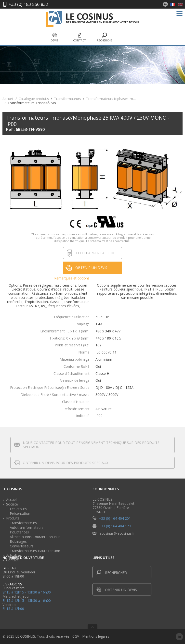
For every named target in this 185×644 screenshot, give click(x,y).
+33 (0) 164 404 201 (115, 518)
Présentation (20, 513)
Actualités (14, 555)
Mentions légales (96, 637)
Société (12, 504)
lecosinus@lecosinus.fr (117, 533)
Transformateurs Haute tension (35, 551)
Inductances (19, 532)
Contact (79, 37)
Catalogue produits (34, 99)
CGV (76, 637)
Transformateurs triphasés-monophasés (118, 99)
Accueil (8, 99)
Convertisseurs (22, 546)
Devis (54, 37)
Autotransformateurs (27, 527)
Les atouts (18, 509)
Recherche (105, 37)
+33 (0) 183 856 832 (28, 4)
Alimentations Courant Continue (35, 537)
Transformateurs (67, 99)
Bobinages (18, 541)
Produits (13, 518)
